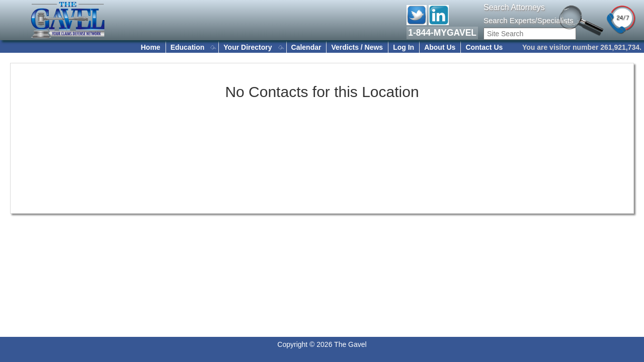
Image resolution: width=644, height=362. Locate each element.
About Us (440, 47)
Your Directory (248, 47)
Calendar (306, 47)
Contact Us (484, 47)
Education (188, 47)
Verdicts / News (357, 47)
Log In (404, 47)
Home (151, 47)
